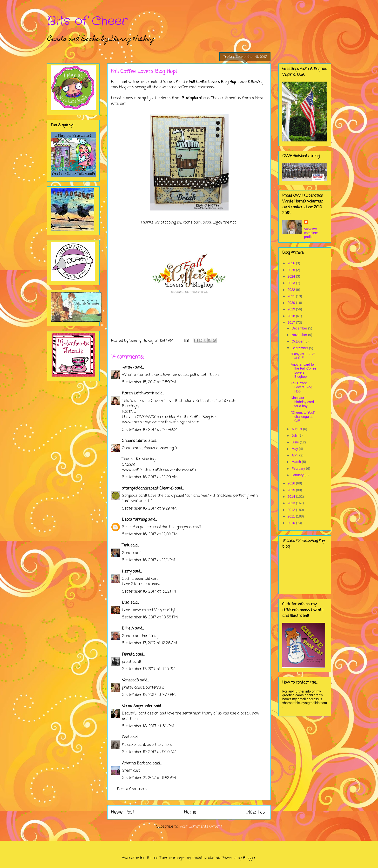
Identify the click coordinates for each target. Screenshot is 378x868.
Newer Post (123, 812)
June (296, 442)
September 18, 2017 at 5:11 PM (148, 726)
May (295, 449)
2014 (292, 497)
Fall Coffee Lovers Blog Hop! (301, 387)
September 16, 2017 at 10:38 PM (150, 617)
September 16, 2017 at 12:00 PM (150, 534)
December (300, 328)
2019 (292, 309)
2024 (292, 276)
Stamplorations (196, 98)
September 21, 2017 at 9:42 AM (149, 778)
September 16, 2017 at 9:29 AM (149, 509)
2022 (292, 290)
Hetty (127, 572)
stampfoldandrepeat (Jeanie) (148, 489)
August (297, 429)
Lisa (126, 603)
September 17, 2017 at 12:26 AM (150, 643)
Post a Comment (132, 789)
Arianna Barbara (137, 763)
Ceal (126, 737)
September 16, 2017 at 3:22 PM (149, 592)
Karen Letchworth (138, 393)
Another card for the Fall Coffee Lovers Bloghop (304, 371)
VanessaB (130, 680)
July (295, 435)
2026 (292, 263)
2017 (292, 322)
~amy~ (128, 368)
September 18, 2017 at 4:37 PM (149, 695)
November (300, 335)
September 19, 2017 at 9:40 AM (149, 752)
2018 (292, 316)
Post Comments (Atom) (201, 827)
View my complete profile (311, 233)
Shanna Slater (135, 441)
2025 (292, 270)
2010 (292, 523)
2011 (292, 516)
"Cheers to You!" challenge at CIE (303, 417)
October (298, 341)
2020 (292, 303)
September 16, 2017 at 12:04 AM (150, 430)
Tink (126, 546)
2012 (292, 510)
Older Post (256, 812)
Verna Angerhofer (137, 706)
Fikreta (128, 655)
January (298, 475)
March (297, 462)
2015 (292, 490)
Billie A (128, 629)
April (295, 455)
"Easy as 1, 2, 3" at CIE (303, 356)
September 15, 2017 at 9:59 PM (149, 382)
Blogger (249, 858)
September (300, 348)
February (299, 469)
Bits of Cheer (87, 21)
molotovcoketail (206, 858)
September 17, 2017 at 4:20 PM (149, 669)
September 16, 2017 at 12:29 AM (150, 477)
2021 (292, 296)
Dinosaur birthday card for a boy (302, 402)
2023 (292, 283)
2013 (292, 503)
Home (190, 812)
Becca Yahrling (134, 520)
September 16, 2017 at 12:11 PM (149, 560)
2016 (292, 483)
